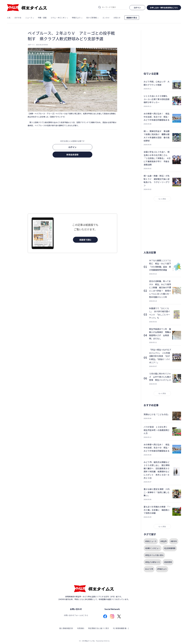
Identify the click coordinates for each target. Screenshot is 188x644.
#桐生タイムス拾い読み (154, 555)
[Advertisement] (72, 186)
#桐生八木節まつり (153, 562)
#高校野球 (168, 562)
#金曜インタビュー (153, 548)
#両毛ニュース (151, 541)
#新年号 (174, 541)
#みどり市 (149, 569)
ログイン (72, 147)
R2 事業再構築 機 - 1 (121, 628)
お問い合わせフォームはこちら (76, 615)
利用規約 (81, 628)
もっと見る (162, 199)
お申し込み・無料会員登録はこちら (164, 8)
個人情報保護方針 (66, 628)
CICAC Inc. (107, 641)
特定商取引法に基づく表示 (99, 628)
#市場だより (162, 569)
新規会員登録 (72, 155)
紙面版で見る (132, 18)
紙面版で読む (85, 240)
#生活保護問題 (170, 548)
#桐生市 (164, 541)
